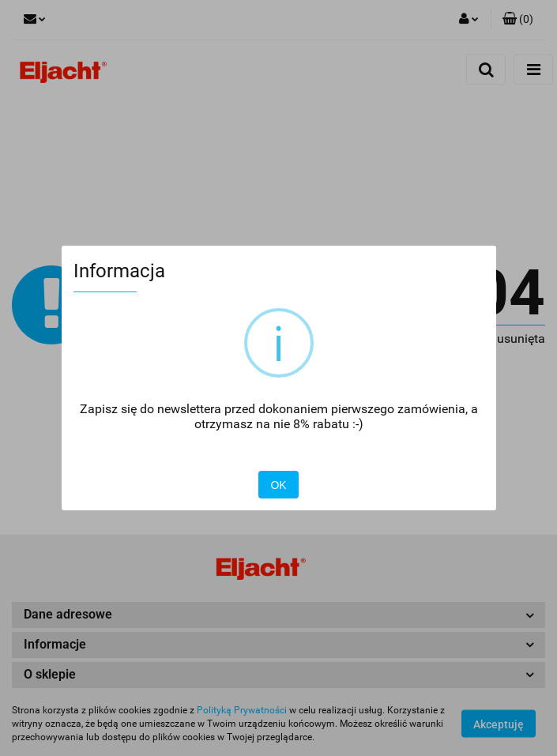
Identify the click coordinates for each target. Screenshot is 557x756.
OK (278, 485)
